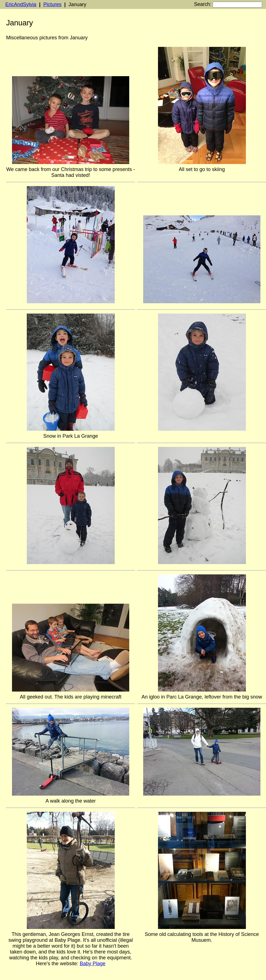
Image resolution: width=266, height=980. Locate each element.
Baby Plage (93, 964)
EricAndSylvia (21, 4)
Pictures (52, 4)
